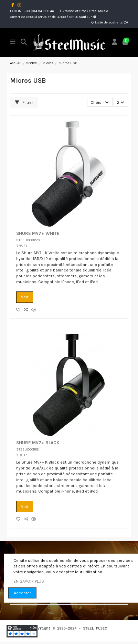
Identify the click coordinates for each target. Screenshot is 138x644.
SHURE (22, 245)
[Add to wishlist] (20, 310)
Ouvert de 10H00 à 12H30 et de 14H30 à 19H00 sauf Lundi (53, 17)
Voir (25, 297)
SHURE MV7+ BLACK (38, 443)
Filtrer (24, 102)
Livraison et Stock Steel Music (84, 11)
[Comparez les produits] (28, 310)
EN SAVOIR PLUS (29, 581)
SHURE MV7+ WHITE (38, 233)
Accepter (22, 593)
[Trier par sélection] (100, 102)
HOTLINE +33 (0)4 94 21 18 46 (32, 11)
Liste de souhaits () (109, 22)
